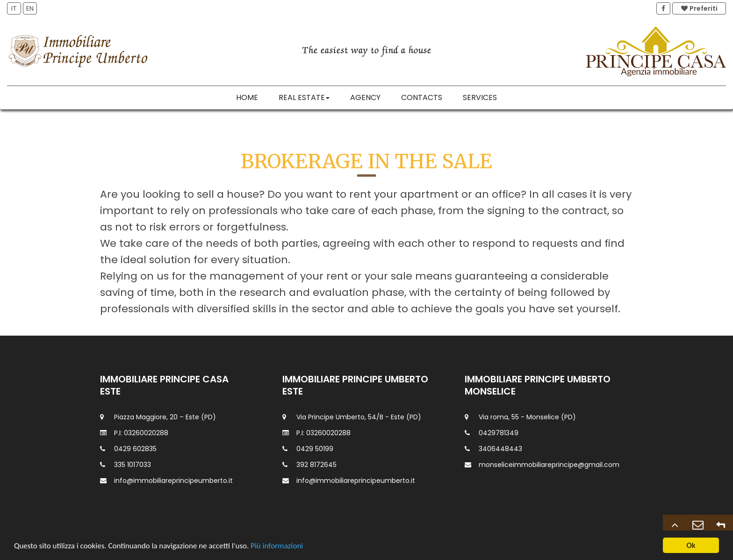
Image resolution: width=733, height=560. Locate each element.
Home (247, 97)
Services (480, 97)
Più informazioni (277, 547)
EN (30, 8)
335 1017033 (133, 465)
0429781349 (499, 433)
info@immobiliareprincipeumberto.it (173, 481)
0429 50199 (315, 449)
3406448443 (500, 449)
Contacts (422, 97)
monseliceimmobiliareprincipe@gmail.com (549, 465)
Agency (365, 97)
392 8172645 (316, 465)
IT (14, 8)
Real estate (304, 97)
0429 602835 (135, 449)
